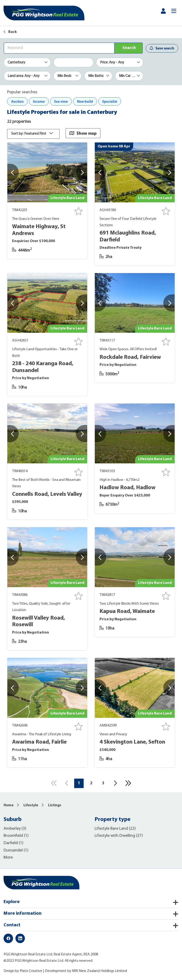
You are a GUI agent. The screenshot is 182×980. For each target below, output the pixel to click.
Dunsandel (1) (16, 850)
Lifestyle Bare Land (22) (115, 828)
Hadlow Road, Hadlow (127, 488)
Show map (84, 133)
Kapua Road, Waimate (127, 611)
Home (9, 805)
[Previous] (66, 783)
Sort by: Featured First (33, 133)
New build (85, 101)
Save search (162, 48)
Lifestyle (31, 805)
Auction (17, 101)
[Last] (129, 783)
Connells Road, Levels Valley (47, 494)
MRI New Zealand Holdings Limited (100, 971)
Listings (55, 805)
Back (10, 32)
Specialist (110, 101)
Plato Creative (31, 971)
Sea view (61, 101)
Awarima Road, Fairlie (39, 742)
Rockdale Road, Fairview (130, 357)
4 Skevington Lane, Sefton (132, 742)
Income (39, 101)
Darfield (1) (14, 843)
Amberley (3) (15, 828)
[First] (53, 783)
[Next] (116, 783)
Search (129, 48)
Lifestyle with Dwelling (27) (119, 836)
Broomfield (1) (16, 836)
